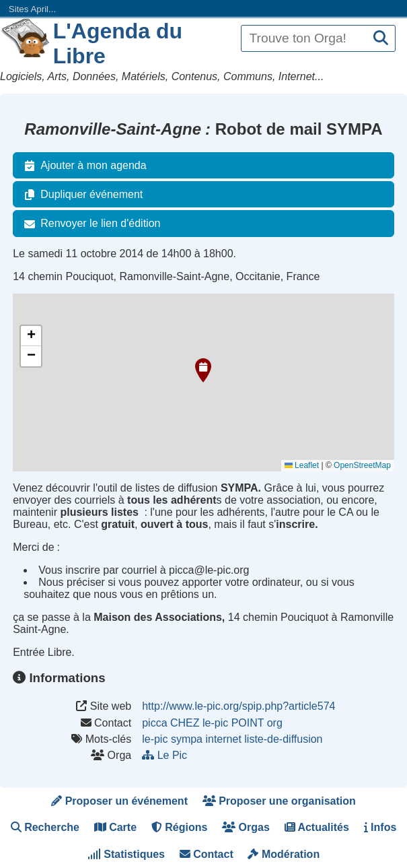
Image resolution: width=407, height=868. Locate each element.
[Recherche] (381, 39)
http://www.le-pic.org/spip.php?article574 (238, 706)
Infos (380, 827)
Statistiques (126, 854)
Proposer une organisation (279, 801)
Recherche (45, 827)
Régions (180, 827)
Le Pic (166, 755)
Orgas (246, 827)
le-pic (155, 739)
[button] (203, 370)
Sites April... (32, 9)
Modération (284, 854)
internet (223, 739)
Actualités (317, 827)
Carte (115, 827)
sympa (187, 739)
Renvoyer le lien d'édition (89, 224)
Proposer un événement (119, 801)
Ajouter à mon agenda (82, 166)
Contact (207, 854)
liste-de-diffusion (283, 739)
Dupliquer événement (81, 195)
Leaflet (302, 465)
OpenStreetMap (362, 465)
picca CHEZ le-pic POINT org (212, 723)
